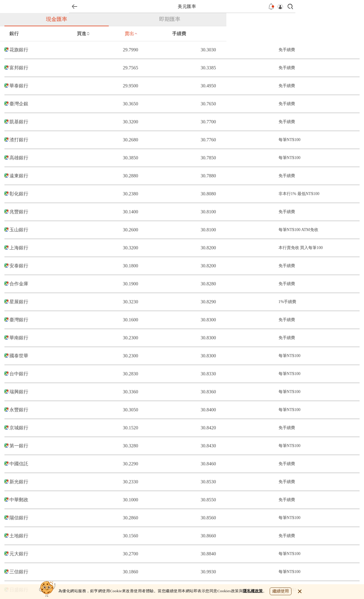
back (75, 6)
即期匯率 (170, 19)
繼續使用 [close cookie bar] (281, 591)
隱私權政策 (253, 591)
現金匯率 (57, 19)
